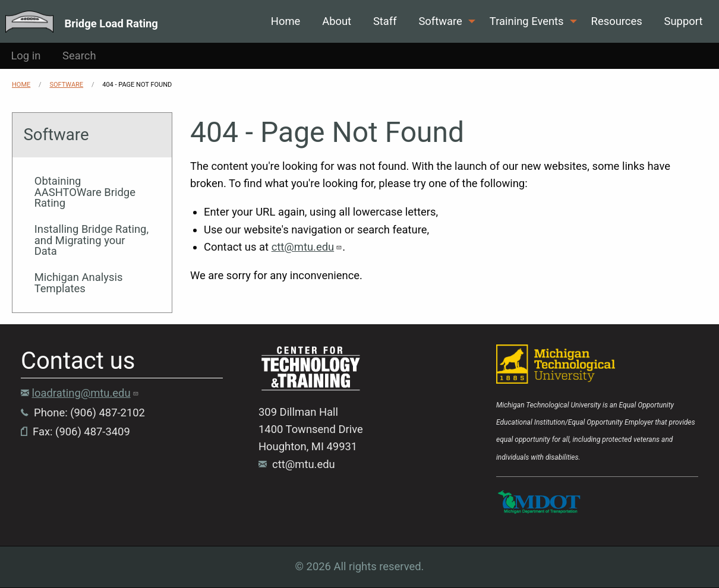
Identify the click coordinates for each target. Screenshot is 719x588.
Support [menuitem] (684, 21)
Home (21, 85)
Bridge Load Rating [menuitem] (111, 23)
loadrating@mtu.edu (86, 393)
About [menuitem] (337, 21)
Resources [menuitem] (617, 21)
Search (79, 56)
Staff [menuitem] (385, 21)
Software (66, 85)
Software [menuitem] (440, 21)
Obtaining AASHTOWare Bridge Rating (85, 192)
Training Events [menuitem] (527, 21)
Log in (26, 56)
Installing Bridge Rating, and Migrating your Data (92, 240)
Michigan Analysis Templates (79, 282)
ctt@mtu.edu (307, 247)
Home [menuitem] (286, 21)
